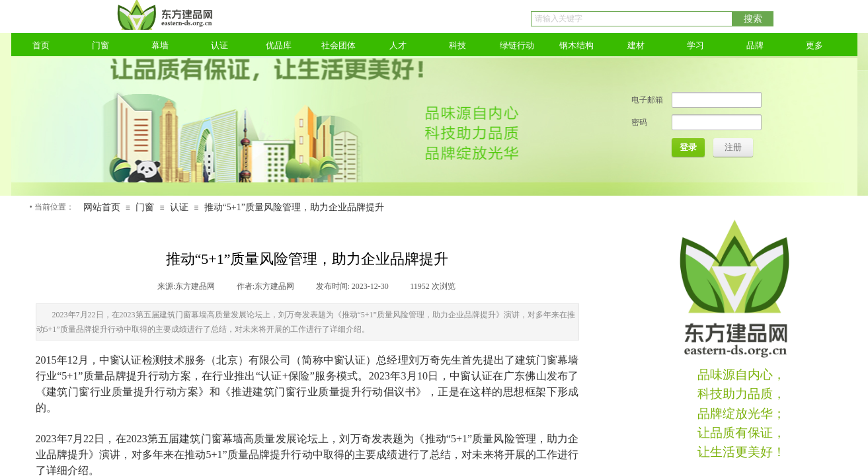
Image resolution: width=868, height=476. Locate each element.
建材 (636, 45)
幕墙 (160, 45)
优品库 (279, 45)
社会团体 (338, 45)
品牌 (755, 45)
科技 (457, 45)
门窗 (100, 45)
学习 (695, 45)
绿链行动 (517, 45)
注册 (733, 147)
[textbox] (632, 19)
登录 (688, 147)
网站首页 (102, 207)
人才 (398, 45)
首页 (41, 45)
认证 (219, 45)
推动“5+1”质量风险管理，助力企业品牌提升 (294, 207)
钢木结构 (576, 45)
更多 (814, 45)
